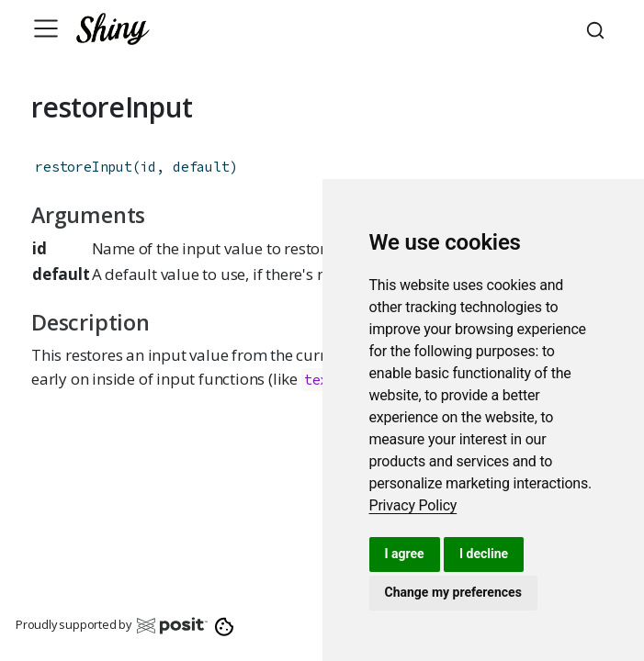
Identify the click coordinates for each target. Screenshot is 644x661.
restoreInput (84, 167)
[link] (413, 505)
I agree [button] (405, 554)
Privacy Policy (413, 505)
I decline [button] (484, 554)
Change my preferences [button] (453, 592)
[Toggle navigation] (46, 28)
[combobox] (598, 28)
